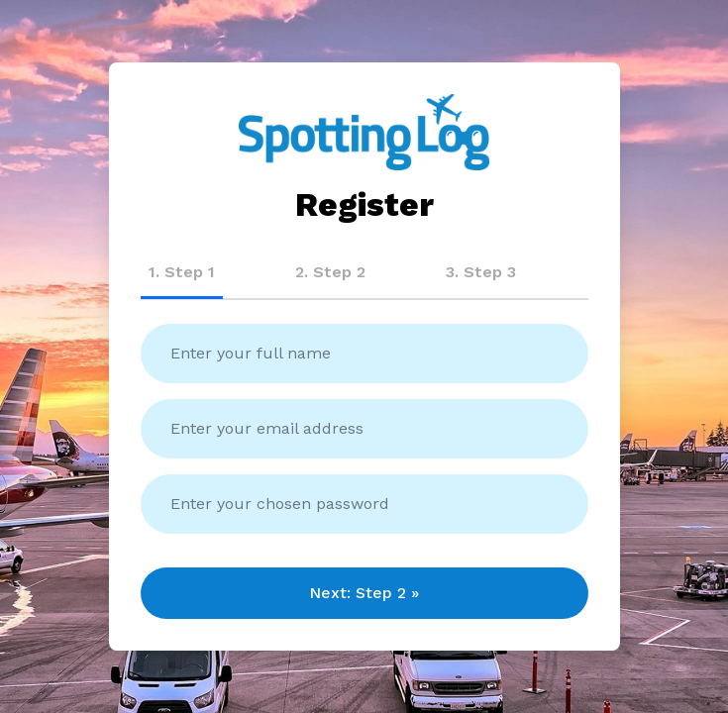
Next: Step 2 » (364, 593)
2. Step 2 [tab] (330, 272)
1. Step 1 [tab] (182, 272)
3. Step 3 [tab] (481, 272)
